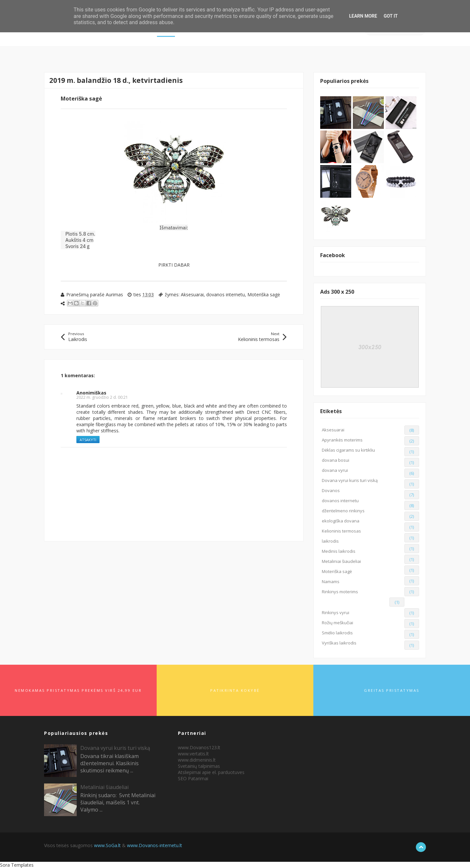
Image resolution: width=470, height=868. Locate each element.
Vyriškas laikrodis (339, 643)
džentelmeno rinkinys (343, 511)
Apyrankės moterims (342, 440)
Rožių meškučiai (337, 623)
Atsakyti (88, 440)
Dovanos (331, 490)
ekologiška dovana (341, 521)
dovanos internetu (226, 294)
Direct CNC (259, 412)
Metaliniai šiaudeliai (341, 561)
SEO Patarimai (193, 778)
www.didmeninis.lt (197, 760)
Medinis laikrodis (339, 551)
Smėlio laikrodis (337, 633)
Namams (331, 581)
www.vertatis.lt (193, 754)
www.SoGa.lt (107, 845)
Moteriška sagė (264, 294)
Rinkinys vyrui (336, 612)
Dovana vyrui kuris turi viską (350, 480)
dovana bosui (336, 460)
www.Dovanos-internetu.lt (155, 845)
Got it (391, 16)
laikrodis (330, 541)
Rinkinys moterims (340, 592)
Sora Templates (17, 865)
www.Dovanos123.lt (199, 747)
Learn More (363, 16)
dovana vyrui (335, 470)
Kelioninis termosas (341, 531)
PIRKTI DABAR (174, 265)
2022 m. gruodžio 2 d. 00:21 (102, 397)
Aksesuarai (192, 294)
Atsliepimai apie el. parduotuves (211, 772)
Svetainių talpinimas (199, 766)
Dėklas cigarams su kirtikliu (348, 450)
